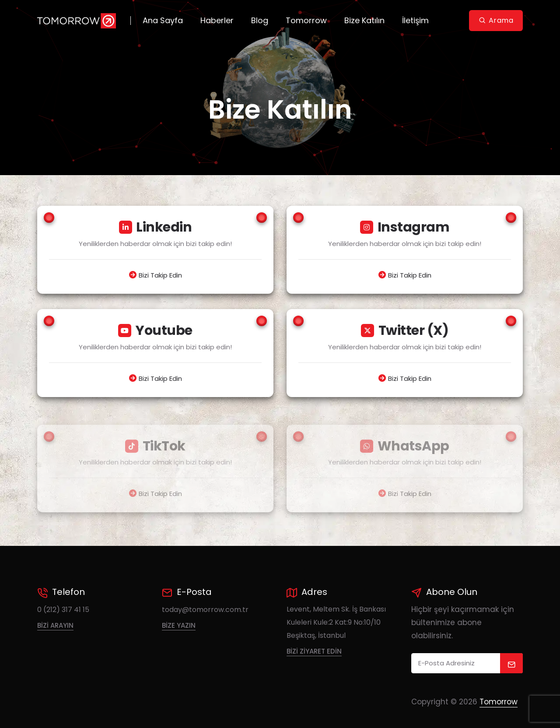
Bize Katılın (364, 20)
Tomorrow (306, 20)
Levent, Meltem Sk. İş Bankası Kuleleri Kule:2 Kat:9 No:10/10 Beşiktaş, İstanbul (336, 622)
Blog (260, 20)
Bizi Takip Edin (160, 275)
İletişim (415, 20)
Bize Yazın (179, 625)
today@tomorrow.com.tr (205, 610)
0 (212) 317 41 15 (63, 610)
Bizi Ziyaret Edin (314, 651)
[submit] (512, 663)
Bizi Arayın (55, 625)
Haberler (217, 20)
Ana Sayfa (163, 20)
